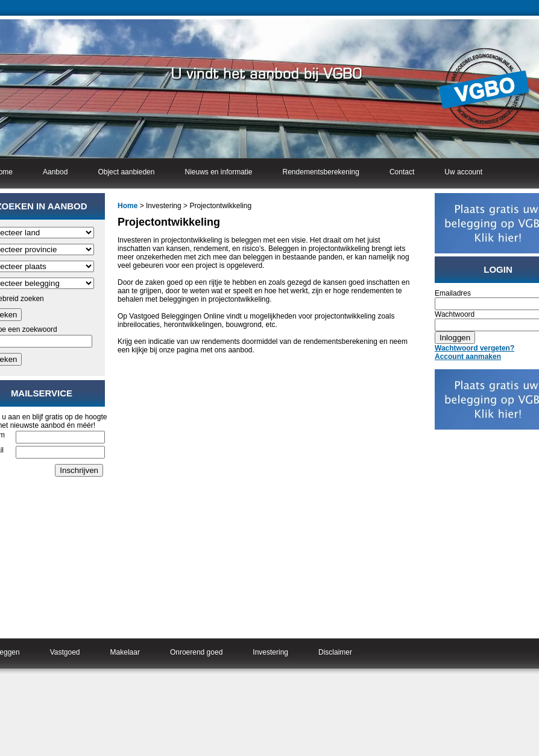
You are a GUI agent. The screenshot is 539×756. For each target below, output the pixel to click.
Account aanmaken (468, 357)
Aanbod (55, 172)
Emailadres (453, 293)
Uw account (463, 172)
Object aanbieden (126, 172)
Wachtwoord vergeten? (474, 348)
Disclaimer (335, 652)
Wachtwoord (455, 314)
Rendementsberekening (321, 172)
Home (128, 206)
